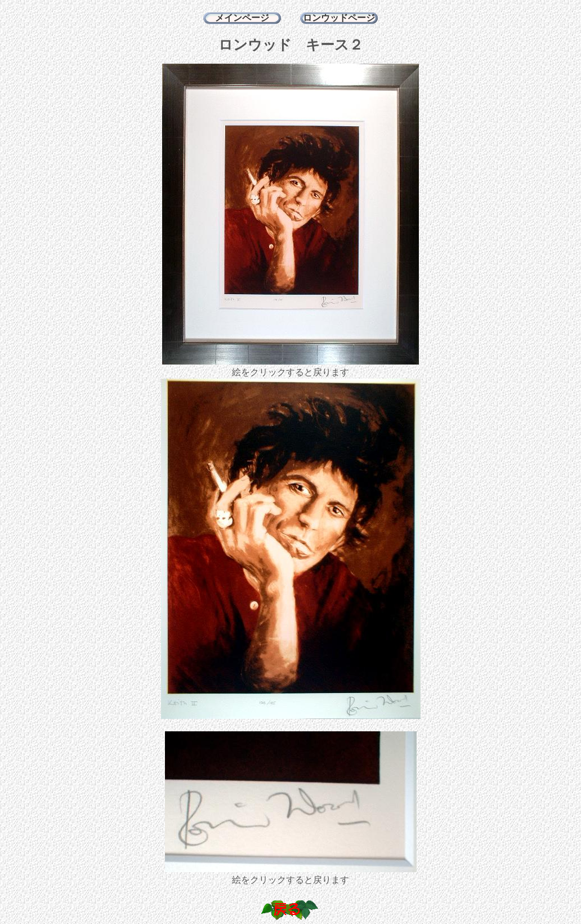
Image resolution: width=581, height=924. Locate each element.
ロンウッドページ (339, 18)
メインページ (242, 18)
